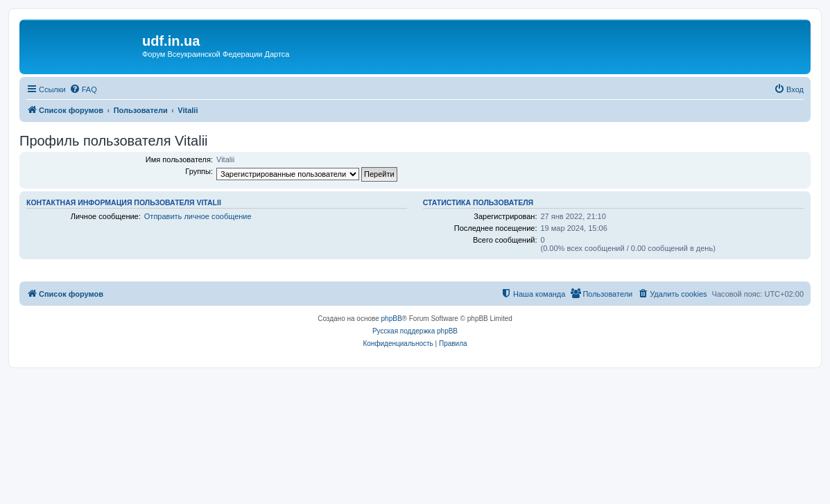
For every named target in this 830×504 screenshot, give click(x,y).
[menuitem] (83, 89)
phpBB (392, 319)
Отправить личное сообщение (198, 216)
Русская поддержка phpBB (415, 331)
